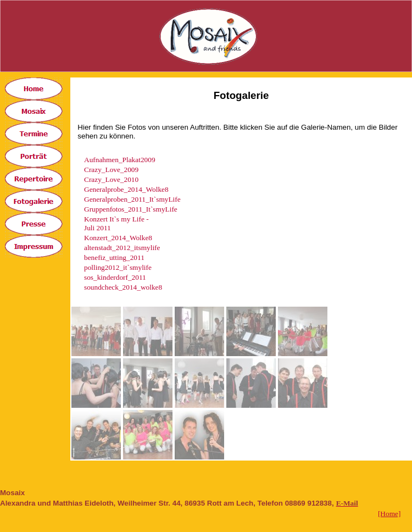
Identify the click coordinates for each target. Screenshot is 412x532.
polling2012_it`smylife (118, 267)
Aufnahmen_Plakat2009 (120, 160)
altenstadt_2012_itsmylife (122, 248)
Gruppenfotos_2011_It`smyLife (131, 209)
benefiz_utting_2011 (114, 257)
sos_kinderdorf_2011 (115, 277)
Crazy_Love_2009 (111, 170)
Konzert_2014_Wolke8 (118, 238)
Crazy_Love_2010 (111, 179)
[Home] (389, 514)
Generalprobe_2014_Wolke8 (126, 189)
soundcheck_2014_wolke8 (123, 287)
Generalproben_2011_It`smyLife (132, 199)
